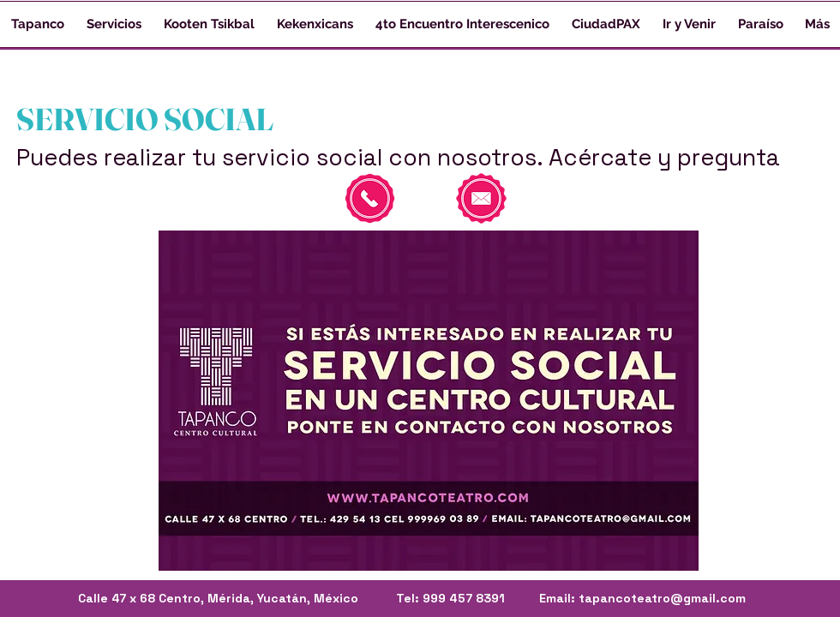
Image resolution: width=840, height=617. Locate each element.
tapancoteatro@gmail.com (662, 598)
